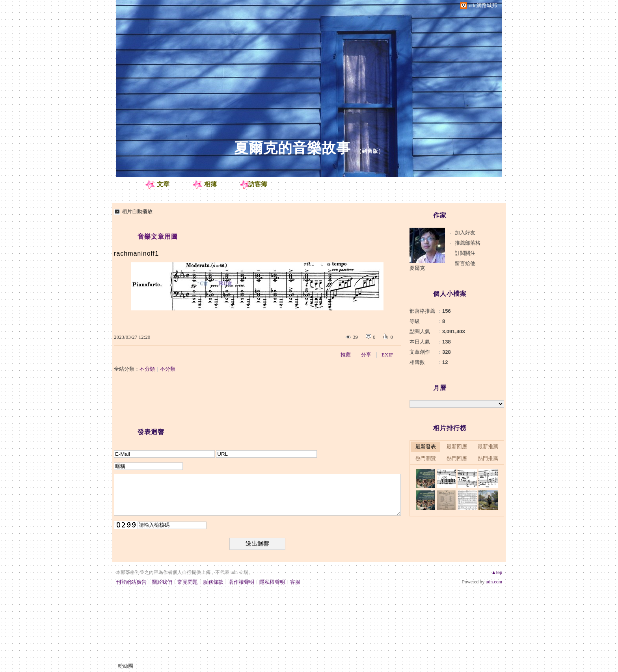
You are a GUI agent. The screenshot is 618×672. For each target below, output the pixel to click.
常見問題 (188, 582)
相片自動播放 (137, 211)
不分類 (147, 369)
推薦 (346, 355)
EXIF (387, 355)
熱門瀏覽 (426, 458)
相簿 (210, 184)
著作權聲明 (241, 582)
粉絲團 (126, 666)
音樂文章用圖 (158, 237)
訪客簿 (258, 184)
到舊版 (370, 151)
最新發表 (426, 446)
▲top (497, 572)
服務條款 (213, 582)
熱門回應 (457, 458)
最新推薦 (488, 446)
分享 (366, 355)
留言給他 (465, 263)
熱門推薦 (488, 458)
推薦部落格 (468, 243)
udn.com (494, 582)
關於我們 (162, 582)
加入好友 (465, 233)
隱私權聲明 (272, 582)
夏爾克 (417, 268)
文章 (163, 184)
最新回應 (457, 446)
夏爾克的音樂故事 (292, 148)
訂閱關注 (465, 253)
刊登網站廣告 (131, 582)
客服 (295, 582)
